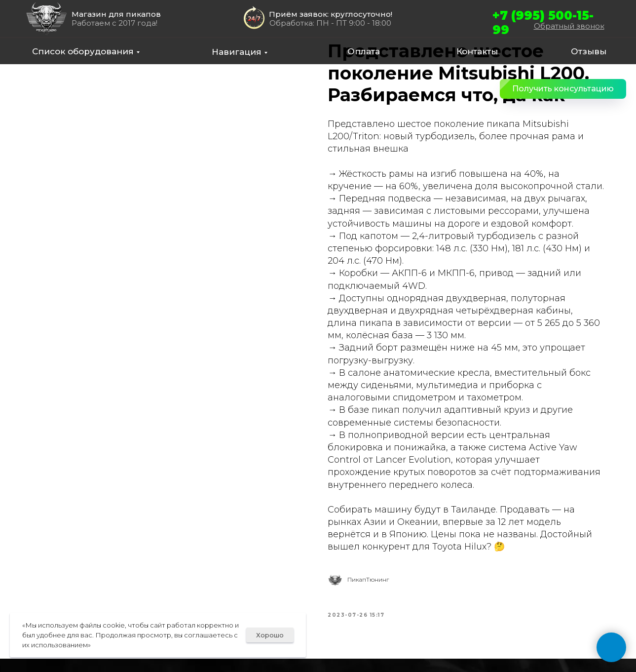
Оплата (364, 51)
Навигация (237, 52)
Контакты (477, 51)
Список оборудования (83, 51)
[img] (46, 19)
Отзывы (589, 51)
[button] (563, 89)
